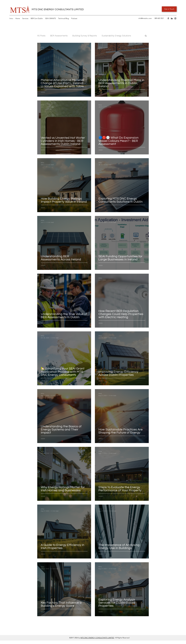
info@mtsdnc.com (145, 18)
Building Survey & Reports (85, 36)
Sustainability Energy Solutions (116, 36)
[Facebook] (168, 18)
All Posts (41, 36)
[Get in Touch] (169, 9)
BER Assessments (59, 36)
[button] (25, 18)
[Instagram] (175, 18)
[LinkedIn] (172, 18)
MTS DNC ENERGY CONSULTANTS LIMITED (97, 638)
